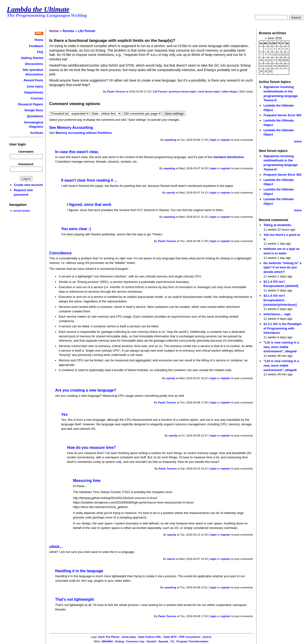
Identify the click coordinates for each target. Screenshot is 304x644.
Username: (26, 152)
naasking (170, 140)
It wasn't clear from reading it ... (89, 180)
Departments (34, 92)
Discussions (34, 64)
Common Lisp (135, 641)
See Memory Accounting (71, 128)
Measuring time (87, 481)
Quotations (35, 116)
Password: (26, 164)
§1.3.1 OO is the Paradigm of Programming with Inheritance (282, 328)
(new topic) (35, 86)
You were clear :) (76, 229)
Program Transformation (192, 641)
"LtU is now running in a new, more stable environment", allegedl (281, 347)
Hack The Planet (109, 637)
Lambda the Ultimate (38, 9)
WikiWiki (107, 641)
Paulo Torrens (116, 92)
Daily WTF (170, 637)
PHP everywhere (190, 637)
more (298, 141)
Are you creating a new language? (86, 390)
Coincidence (60, 253)
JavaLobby (129, 637)
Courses (37, 98)
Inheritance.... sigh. (277, 314)
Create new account (28, 185)
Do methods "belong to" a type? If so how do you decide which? (282, 267)
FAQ (40, 52)
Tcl (172, 641)
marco (171, 559)
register (225, 140)
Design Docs (34, 110)
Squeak (163, 641)
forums (68, 31)
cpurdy (171, 193)
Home (39, 40)
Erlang (119, 641)
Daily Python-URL (150, 637)
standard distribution (228, 157)
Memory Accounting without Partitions (84, 133)
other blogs (230, 92)
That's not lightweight (74, 599)
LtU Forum (87, 31)
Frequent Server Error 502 (282, 115)
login (213, 140)
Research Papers (31, 104)
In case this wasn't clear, (77, 152)
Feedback (36, 46)
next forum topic (209, 92)
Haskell (151, 641)
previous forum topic (183, 92)
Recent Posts (33, 80)
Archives (37, 133)
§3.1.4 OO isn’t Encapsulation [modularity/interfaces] (280, 300)
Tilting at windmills (277, 225)
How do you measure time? (91, 448)
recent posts (21, 211)
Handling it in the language (79, 571)
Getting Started (32, 58)
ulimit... (56, 547)
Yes (64, 414)
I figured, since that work (89, 205)
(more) (207, 637)
